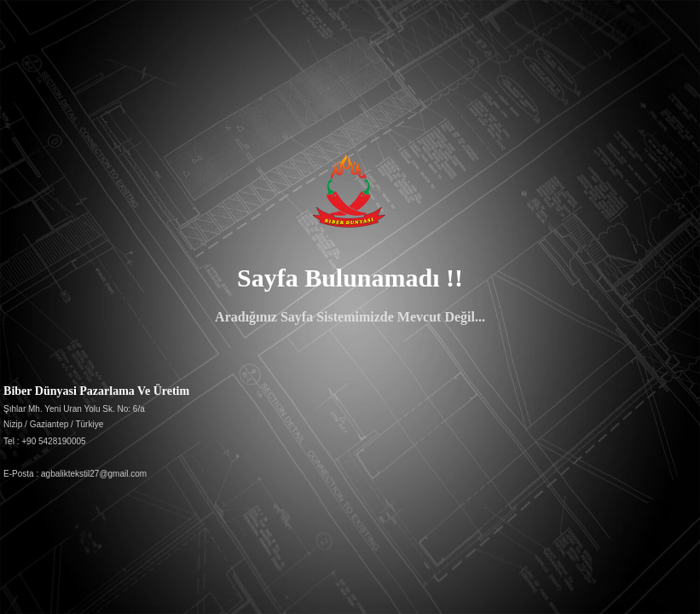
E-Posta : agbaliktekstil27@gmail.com (75, 474)
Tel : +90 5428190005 (44, 441)
